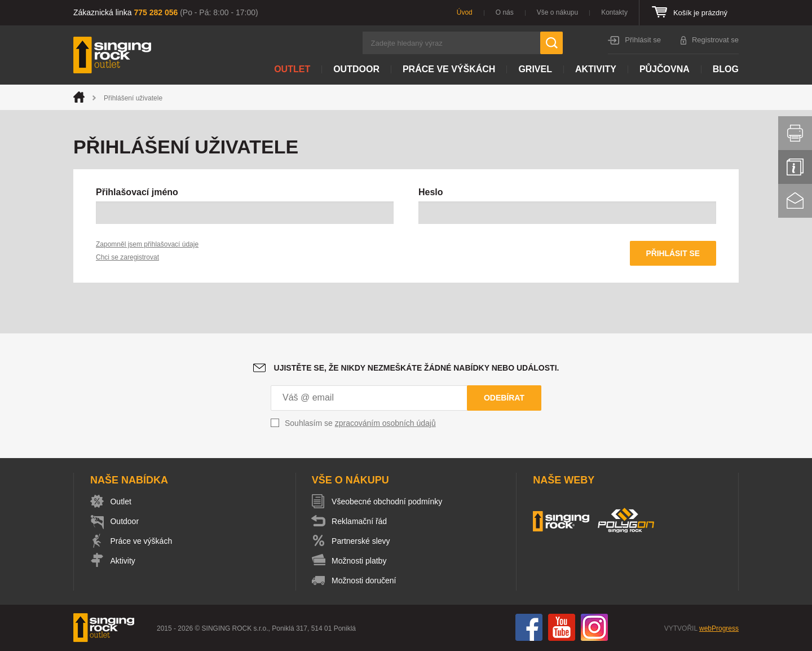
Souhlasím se (360, 424)
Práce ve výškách (449, 69)
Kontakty (614, 12)
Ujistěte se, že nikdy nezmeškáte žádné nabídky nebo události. (417, 368)
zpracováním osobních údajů (385, 424)
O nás (505, 12)
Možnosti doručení (365, 581)
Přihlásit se (643, 40)
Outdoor (356, 69)
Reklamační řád (361, 522)
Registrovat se (715, 40)
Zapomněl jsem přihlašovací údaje (147, 244)
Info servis (795, 167)
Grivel (535, 69)
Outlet (292, 69)
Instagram (594, 628)
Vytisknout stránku (795, 133)
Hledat (551, 43)
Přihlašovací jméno (137, 192)
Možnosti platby (361, 561)
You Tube (562, 628)
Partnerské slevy (362, 542)
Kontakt (795, 201)
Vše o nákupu (557, 12)
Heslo (431, 192)
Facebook (529, 628)
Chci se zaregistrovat (127, 257)
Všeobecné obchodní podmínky (389, 502)
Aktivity (596, 69)
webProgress (719, 629)
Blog (726, 69)
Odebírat (504, 398)
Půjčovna (665, 69)
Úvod (465, 12)
